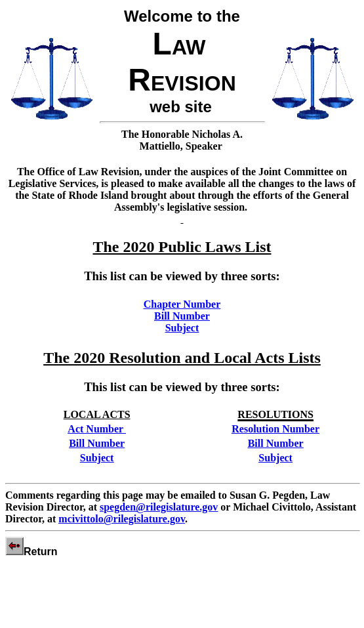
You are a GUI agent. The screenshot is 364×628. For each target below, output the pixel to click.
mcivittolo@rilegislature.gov (122, 519)
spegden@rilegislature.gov (159, 507)
